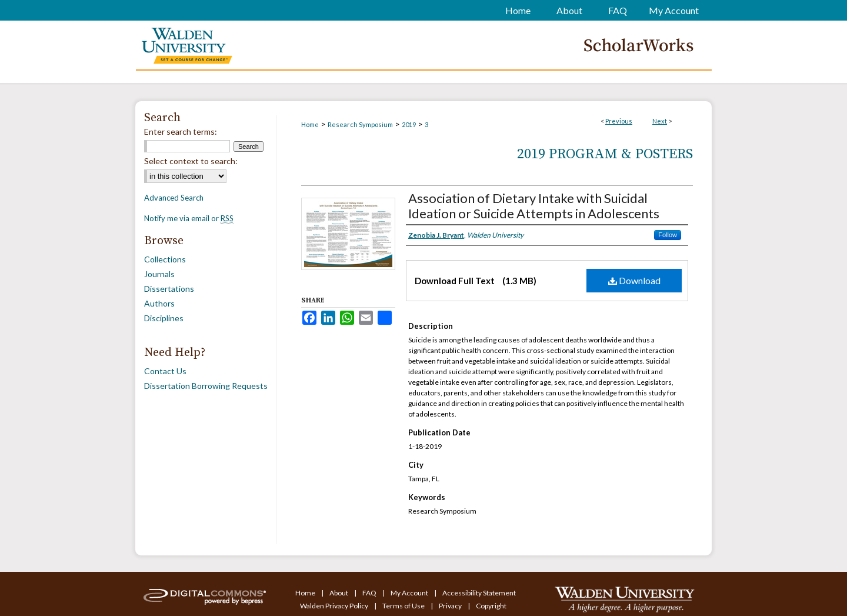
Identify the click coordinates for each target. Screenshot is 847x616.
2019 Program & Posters (605, 154)
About (339, 593)
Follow (668, 235)
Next (660, 121)
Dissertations (169, 289)
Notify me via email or (189, 218)
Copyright (491, 606)
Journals (159, 274)
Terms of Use (404, 606)
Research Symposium (360, 124)
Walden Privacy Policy (335, 606)
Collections (165, 259)
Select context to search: (191, 161)
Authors (159, 303)
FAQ (370, 593)
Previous (619, 121)
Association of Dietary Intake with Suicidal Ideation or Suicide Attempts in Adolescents (534, 206)
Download (634, 280)
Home (310, 124)
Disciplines (164, 318)
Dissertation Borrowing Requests (206, 386)
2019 (409, 124)
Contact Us (165, 371)
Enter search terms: (181, 131)
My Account (410, 593)
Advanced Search (174, 198)
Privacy (451, 606)
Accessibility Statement (479, 593)
